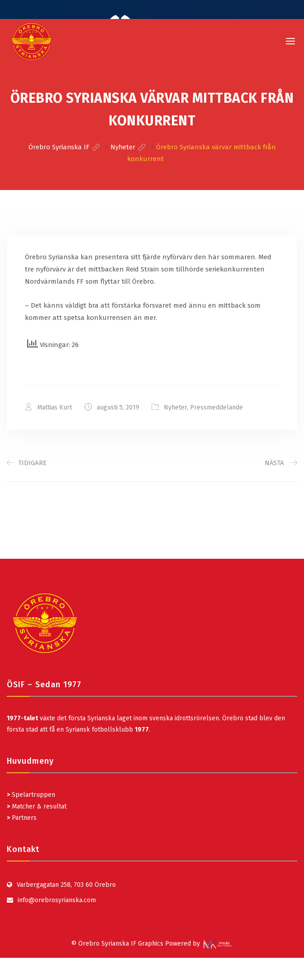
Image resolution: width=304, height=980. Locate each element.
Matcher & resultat (37, 806)
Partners (22, 817)
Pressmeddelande (217, 407)
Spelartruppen (33, 795)
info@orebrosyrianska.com (57, 900)
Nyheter (176, 407)
